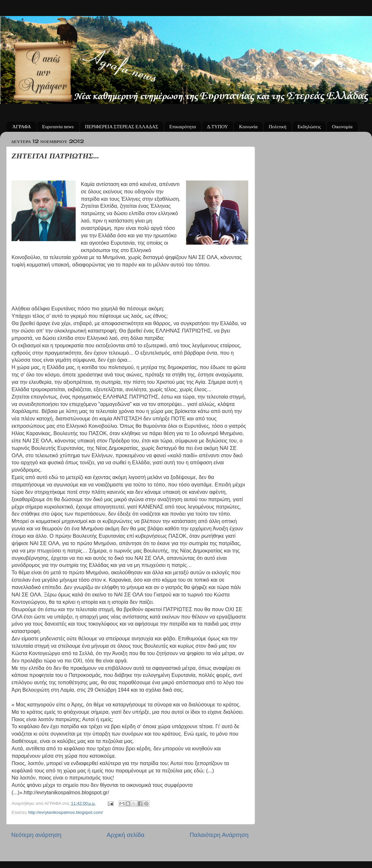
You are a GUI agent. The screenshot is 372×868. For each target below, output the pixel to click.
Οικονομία (342, 127)
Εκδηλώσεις (309, 127)
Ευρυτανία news (58, 127)
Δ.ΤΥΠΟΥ (218, 127)
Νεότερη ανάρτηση (36, 835)
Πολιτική (278, 127)
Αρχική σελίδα (126, 835)
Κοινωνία (248, 127)
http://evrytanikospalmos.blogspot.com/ (66, 812)
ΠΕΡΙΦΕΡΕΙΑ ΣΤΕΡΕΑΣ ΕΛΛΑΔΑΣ (122, 127)
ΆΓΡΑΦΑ (22, 127)
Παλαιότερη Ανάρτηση (219, 835)
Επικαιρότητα (183, 127)
